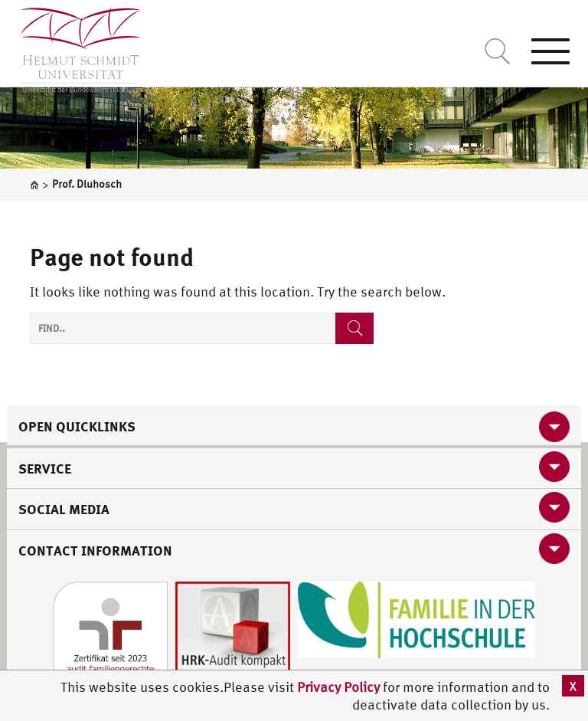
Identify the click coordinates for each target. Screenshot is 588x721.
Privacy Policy (340, 687)
